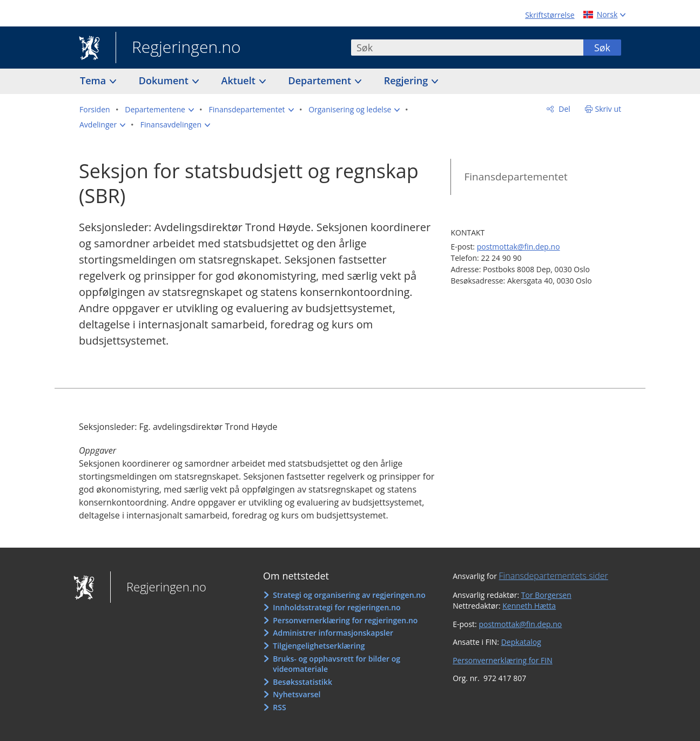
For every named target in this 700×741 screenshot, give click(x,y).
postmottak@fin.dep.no (519, 247)
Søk (602, 48)
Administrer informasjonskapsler (333, 633)
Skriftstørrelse (550, 15)
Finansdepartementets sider (554, 576)
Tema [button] (94, 80)
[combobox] (467, 48)
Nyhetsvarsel (297, 694)
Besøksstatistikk (302, 682)
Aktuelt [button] (240, 80)
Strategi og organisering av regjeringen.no (349, 595)
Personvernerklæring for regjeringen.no (345, 620)
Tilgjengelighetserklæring (319, 646)
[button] (159, 110)
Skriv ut (608, 109)
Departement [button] (321, 80)
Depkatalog (521, 642)
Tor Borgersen (546, 595)
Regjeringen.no (178, 48)
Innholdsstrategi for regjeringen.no (336, 607)
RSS (279, 707)
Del (564, 109)
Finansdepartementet (516, 177)
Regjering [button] (407, 80)
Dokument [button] (165, 80)
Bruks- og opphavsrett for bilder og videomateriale (336, 664)
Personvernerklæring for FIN (503, 660)
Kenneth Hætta (529, 606)
